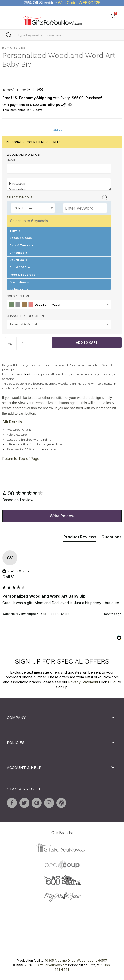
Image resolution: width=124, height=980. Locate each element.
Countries (18, 260)
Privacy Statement (83, 682)
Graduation (19, 282)
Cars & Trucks (22, 245)
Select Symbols (20, 197)
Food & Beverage (24, 275)
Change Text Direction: (26, 316)
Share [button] (65, 614)
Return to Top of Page (21, 459)
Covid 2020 (20, 267)
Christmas (19, 253)
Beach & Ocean (22, 238)
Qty (10, 344)
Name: (11, 160)
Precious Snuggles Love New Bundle (59, 184)
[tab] (80, 538)
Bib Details (12, 422)
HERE (112, 682)
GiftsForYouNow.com (52, 965)
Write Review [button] (62, 516)
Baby (15, 231)
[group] (62, 493)
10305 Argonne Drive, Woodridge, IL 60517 (76, 961)
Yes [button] (43, 614)
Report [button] (54, 614)
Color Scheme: (19, 296)
